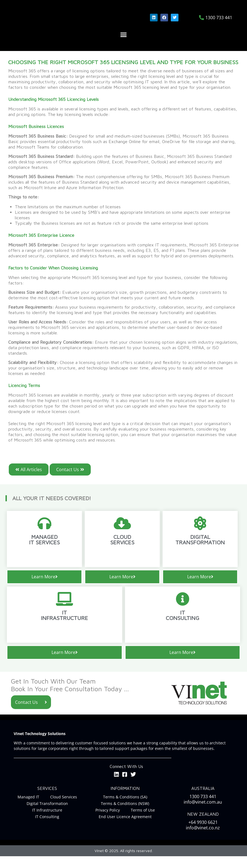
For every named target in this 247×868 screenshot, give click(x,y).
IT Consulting (47, 828)
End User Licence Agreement (125, 828)
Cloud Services (64, 809)
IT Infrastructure (47, 822)
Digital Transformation (47, 815)
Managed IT (28, 809)
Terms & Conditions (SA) (125, 809)
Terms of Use (143, 822)
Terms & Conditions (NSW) (125, 815)
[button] (124, 47)
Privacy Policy (108, 822)
